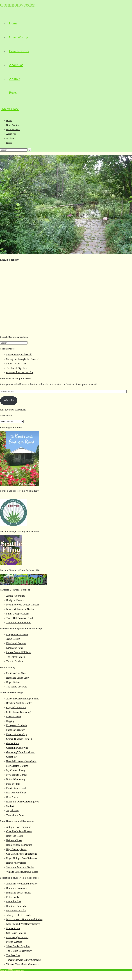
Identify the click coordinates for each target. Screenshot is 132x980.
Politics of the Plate (16, 673)
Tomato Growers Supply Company (24, 960)
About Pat (11, 134)
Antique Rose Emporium (19, 827)
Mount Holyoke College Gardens (23, 605)
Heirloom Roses (14, 840)
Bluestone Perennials (17, 888)
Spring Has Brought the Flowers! (23, 359)
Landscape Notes (15, 648)
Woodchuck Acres (15, 815)
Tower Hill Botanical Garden (21, 618)
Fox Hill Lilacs (14, 901)
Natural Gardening (16, 779)
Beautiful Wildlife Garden (19, 703)
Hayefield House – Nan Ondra (21, 761)
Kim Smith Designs (16, 643)
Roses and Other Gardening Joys (23, 802)
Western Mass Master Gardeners (22, 964)
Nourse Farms (13, 928)
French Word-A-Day (16, 734)
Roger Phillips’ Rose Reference (22, 858)
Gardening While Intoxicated (21, 752)
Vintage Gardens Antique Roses (22, 872)
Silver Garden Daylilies (18, 946)
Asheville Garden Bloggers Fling (23, 699)
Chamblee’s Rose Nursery (19, 831)
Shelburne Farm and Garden (20, 867)
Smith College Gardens (18, 614)
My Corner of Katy (16, 770)
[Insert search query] (14, 150)
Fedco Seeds (12, 897)
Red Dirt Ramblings (16, 793)
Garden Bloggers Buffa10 (19, 739)
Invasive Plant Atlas (16, 911)
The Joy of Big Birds (17, 368)
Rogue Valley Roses (16, 863)
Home (9, 120)
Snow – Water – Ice (16, 364)
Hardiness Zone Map (17, 906)
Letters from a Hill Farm (18, 652)
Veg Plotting (12, 810)
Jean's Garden (13, 639)
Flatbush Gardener (15, 730)
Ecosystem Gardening (17, 725)
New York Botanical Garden (20, 609)
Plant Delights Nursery (18, 937)
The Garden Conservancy (19, 951)
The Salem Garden (16, 657)
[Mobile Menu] (9, 109)
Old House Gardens (16, 933)
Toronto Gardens (15, 661)
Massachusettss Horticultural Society (25, 919)
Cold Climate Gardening (18, 712)
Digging (10, 721)
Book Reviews (13, 129)
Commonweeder (17, 5)
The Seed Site (13, 955)
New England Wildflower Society (23, 924)
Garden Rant (13, 743)
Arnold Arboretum (15, 596)
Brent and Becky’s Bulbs (19, 893)
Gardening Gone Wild (17, 748)
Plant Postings (13, 784)
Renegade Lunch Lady (17, 678)
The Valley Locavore (17, 687)
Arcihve (10, 138)
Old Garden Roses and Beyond (22, 854)
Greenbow (11, 757)
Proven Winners (14, 942)
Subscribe (9, 400)
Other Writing (13, 125)
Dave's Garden (14, 716)
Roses (9, 143)
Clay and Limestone (16, 707)
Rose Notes (12, 797)
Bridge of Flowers (15, 600)
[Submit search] (30, 150)
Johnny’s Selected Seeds (18, 915)
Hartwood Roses (14, 836)
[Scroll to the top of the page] (0, 973)
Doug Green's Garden (17, 634)
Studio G (11, 806)
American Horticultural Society (22, 884)
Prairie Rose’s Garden (17, 788)
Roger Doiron (13, 682)
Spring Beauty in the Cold (19, 355)
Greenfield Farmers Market (20, 372)
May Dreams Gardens (17, 766)
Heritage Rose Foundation (19, 845)
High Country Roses (16, 849)
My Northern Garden (17, 775)
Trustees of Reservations (18, 622)
